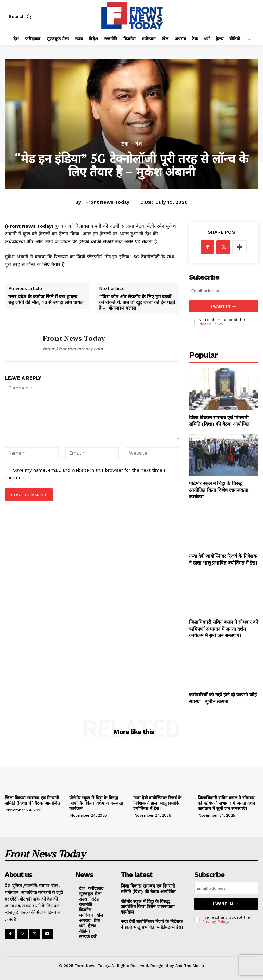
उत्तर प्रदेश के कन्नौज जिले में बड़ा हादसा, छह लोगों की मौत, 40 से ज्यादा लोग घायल (46, 300)
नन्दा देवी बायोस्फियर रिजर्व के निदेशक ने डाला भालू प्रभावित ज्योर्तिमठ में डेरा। (223, 559)
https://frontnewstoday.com (73, 349)
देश (139, 144)
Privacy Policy (210, 324)
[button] (21, 17)
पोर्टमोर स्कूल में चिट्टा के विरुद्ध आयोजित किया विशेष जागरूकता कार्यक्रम (219, 490)
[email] (224, 291)
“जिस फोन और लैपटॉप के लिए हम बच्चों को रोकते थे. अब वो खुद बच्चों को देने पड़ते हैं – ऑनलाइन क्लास (137, 302)
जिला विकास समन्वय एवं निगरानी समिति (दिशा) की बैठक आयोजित (219, 420)
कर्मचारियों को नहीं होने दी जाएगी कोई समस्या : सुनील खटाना (223, 698)
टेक (125, 144)
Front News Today (107, 202)
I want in (224, 306)
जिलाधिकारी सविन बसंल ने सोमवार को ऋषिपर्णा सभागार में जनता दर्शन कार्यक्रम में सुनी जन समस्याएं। (224, 629)
